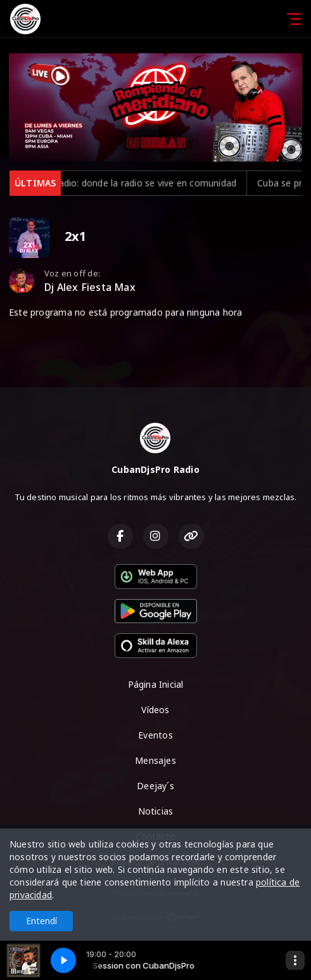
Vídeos (155, 710)
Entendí (41, 921)
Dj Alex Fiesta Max (90, 287)
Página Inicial (156, 684)
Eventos (155, 735)
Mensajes (155, 760)
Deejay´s (155, 786)
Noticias (156, 811)
